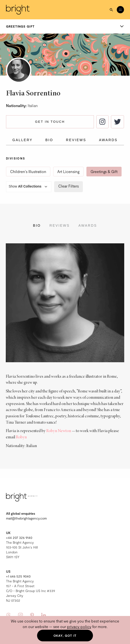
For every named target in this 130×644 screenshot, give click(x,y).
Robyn (21, 437)
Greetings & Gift (104, 171)
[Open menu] (120, 10)
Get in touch (50, 122)
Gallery (23, 140)
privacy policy (79, 626)
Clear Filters (68, 186)
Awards (108, 140)
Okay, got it (65, 636)
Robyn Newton (59, 431)
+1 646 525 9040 (18, 576)
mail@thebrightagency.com (26, 518)
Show (29, 187)
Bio (49, 140)
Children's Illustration (28, 171)
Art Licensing (68, 171)
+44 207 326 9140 (19, 538)
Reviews (76, 140)
